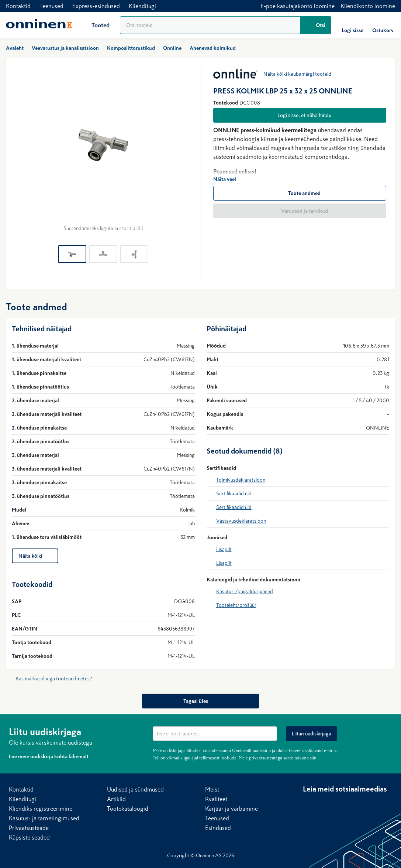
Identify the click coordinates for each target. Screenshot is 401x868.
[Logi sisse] (352, 25)
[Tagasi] (21, 151)
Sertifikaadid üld (234, 493)
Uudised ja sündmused (135, 789)
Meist (212, 789)
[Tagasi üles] (200, 701)
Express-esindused (96, 6)
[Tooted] (95, 25)
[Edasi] (186, 151)
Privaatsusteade (29, 828)
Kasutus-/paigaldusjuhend (245, 591)
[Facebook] (324, 803)
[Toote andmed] (300, 193)
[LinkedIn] (309, 803)
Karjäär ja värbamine (231, 809)
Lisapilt (224, 549)
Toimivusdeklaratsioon (241, 480)
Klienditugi (142, 6)
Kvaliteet (216, 799)
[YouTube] (338, 803)
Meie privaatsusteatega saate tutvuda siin (277, 758)
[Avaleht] (39, 25)
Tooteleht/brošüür (236, 605)
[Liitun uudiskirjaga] (312, 734)
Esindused (218, 828)
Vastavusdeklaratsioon (241, 521)
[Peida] (388, 731)
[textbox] (215, 734)
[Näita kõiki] (35, 556)
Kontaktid (18, 6)
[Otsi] (316, 25)
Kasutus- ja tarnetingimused (44, 818)
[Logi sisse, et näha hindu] (300, 115)
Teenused (51, 6)
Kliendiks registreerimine (41, 809)
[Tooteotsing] (210, 25)
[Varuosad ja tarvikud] (300, 211)
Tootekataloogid (128, 809)
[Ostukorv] (383, 25)
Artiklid (116, 799)
